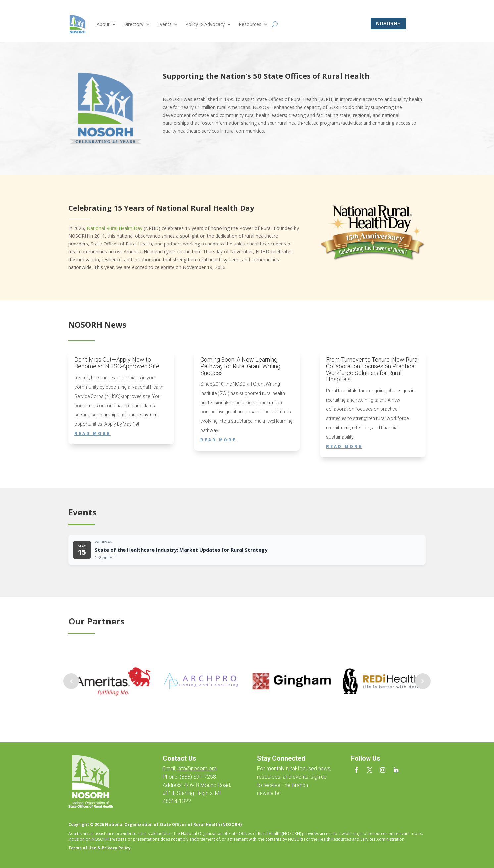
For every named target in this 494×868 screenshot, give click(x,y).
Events (164, 24)
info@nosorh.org (197, 768)
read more (93, 433)
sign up (319, 777)
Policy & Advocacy (205, 24)
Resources (250, 24)
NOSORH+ (388, 23)
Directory (133, 24)
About (103, 24)
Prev (71, 681)
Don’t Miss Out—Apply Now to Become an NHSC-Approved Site (117, 363)
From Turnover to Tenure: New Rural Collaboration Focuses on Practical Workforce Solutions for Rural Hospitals (372, 369)
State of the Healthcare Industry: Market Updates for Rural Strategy (181, 550)
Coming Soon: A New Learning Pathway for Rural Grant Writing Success (240, 366)
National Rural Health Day (115, 228)
